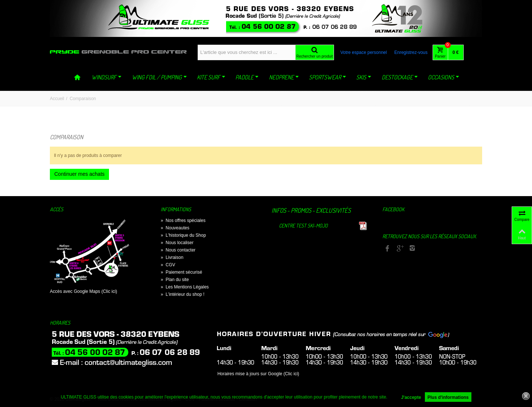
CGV (168, 265)
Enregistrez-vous (411, 52)
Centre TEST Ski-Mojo (303, 225)
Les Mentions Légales (185, 287)
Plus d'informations (448, 397)
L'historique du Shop (183, 235)
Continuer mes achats (79, 174)
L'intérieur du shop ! (183, 294)
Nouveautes (175, 228)
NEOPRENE (284, 77)
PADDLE (247, 77)
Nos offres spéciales (183, 220)
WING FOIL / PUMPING (159, 77)
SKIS (364, 77)
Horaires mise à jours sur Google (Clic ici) (258, 374)
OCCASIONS (444, 77)
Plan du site (175, 280)
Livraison (172, 257)
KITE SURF (211, 77)
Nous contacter (178, 250)
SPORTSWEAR (328, 77)
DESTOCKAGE (400, 77)
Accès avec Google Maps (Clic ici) (83, 291)
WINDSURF (107, 77)
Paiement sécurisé (181, 272)
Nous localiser (177, 243)
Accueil (57, 99)
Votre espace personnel (364, 52)
